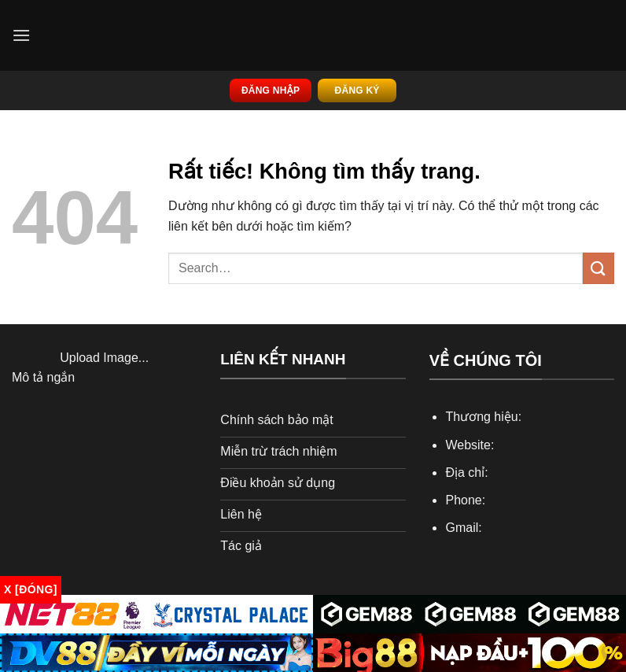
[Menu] (21, 35)
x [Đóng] (31, 589)
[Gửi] (598, 268)
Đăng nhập (271, 90)
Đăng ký (357, 90)
